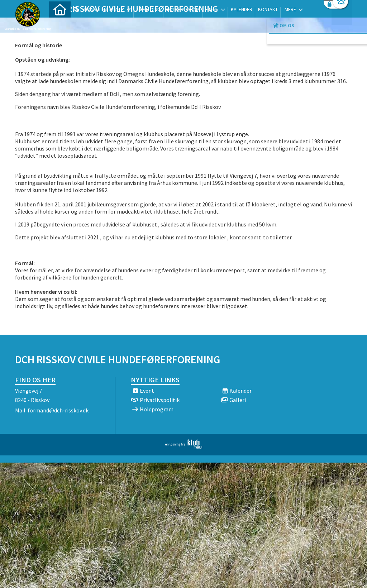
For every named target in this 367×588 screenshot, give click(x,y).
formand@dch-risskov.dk (58, 410)
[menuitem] (60, 24)
